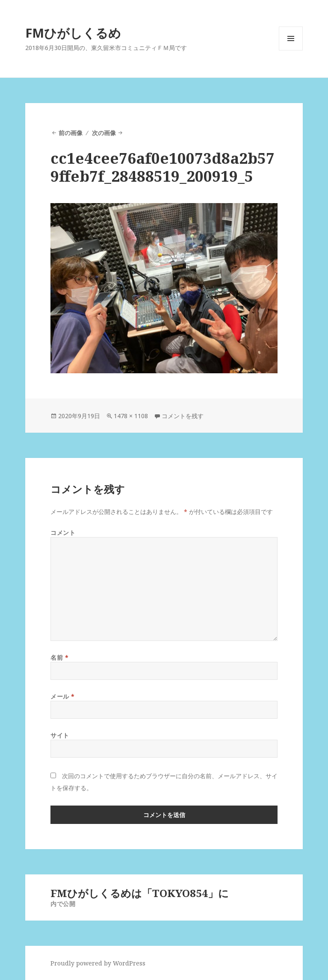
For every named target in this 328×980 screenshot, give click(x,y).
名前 (59, 657)
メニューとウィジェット (291, 50)
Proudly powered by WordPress (98, 963)
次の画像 (104, 133)
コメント (63, 533)
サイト (60, 735)
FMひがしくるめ (73, 33)
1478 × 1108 (131, 416)
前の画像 (71, 133)
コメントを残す (183, 416)
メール (63, 696)
